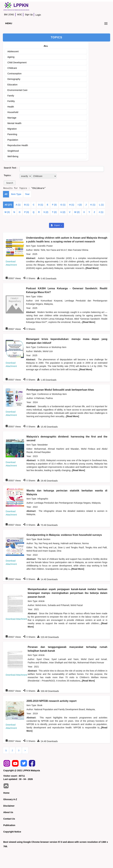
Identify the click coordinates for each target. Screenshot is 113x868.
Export (56, 225)
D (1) (41, 205)
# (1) (101, 212)
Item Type (16, 194)
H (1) (72, 205)
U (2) (63, 212)
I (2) (80, 205)
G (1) (63, 205)
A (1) (18, 205)
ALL (46, 46)
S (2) (46, 212)
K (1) (93, 205)
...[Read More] (91, 268)
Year (27, 194)
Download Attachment (16, 619)
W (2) (77, 212)
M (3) (7, 212)
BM (6, 15)
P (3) (27, 212)
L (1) (101, 205)
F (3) (54, 205)
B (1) (27, 205)
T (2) (54, 212)
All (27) (8, 205)
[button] (10, 183)
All (6, 194)
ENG (12, 15)
